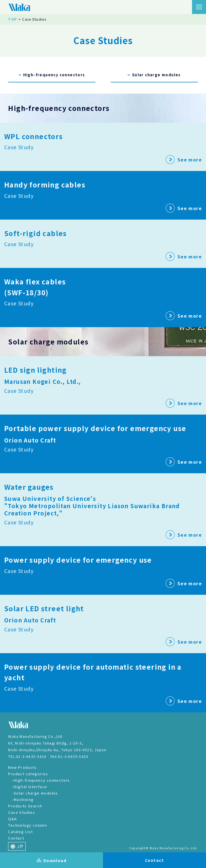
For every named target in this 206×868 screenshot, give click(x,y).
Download (52, 860)
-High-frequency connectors (41, 780)
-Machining (23, 799)
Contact (16, 838)
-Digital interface (29, 787)
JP (17, 846)
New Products (22, 767)
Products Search (25, 806)
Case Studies (22, 812)
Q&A (12, 819)
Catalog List (20, 832)
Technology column (28, 825)
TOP (12, 19)
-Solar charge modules (35, 793)
